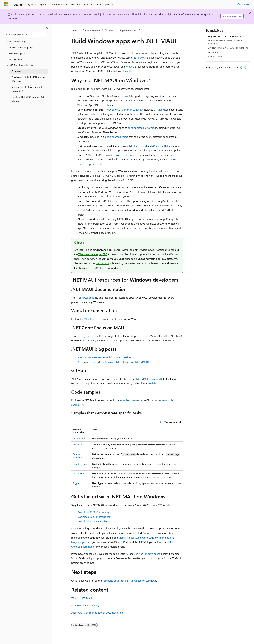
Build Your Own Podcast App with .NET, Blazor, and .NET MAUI (112, 362)
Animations (78, 438)
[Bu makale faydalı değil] (245, 67)
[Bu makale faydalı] (241, 67)
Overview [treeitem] (17, 71)
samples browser (130, 400)
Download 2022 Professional (94, 517)
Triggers (77, 483)
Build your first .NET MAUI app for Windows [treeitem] (29, 79)
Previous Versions (91, 30)
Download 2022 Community (93, 512)
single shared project (116, 137)
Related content (216, 56)
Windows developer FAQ (93, 254)
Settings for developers (147, 554)
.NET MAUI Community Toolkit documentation (97, 612)
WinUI (128, 96)
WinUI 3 (130, 67)
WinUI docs (91, 319)
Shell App (77, 474)
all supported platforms (141, 128)
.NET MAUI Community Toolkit (126, 109)
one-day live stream (88, 336)
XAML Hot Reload (162, 146)
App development (128, 30)
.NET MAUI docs (85, 297)
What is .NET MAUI (82, 598)
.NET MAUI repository (148, 379)
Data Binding (79, 464)
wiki (153, 383)
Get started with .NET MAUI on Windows (228, 48)
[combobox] (26, 35)
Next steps (213, 52)
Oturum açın (244, 4)
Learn (75, 30)
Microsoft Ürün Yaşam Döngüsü (191, 14)
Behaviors (78, 445)
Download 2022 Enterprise (92, 521)
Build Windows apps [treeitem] (16, 42)
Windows (110, 30)
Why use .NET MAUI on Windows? (225, 36)
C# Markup (160, 109)
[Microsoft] (6, 4)
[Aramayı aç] (233, 4)
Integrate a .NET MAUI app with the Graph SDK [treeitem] (29, 89)
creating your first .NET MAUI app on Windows (130, 581)
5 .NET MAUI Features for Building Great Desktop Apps (108, 357)
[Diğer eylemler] (180, 30)
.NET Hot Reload (138, 146)
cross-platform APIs (126, 155)
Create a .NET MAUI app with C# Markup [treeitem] (28, 99)
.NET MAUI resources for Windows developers (225, 42)
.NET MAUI (139, 57)
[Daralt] (47, 28)
